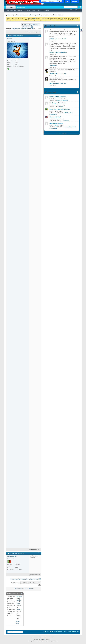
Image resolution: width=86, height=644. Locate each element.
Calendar (20, 10)
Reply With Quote (35, 549)
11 (24, 27)
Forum (11, 7)
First (35, 25)
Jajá (56, 111)
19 (26, 27)
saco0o (56, 125)
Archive (65, 632)
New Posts (10, 10)
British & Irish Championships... (58, 52)
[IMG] (18, 604)
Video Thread (53, 65)
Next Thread (29, 589)
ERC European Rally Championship (30, 15)
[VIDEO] (19, 609)
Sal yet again (58, 99)
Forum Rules (18, 622)
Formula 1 (62, 107)
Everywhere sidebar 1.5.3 (62, 134)
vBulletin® (43, 640)
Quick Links (46, 10)
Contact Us (46, 632)
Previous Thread (19, 589)
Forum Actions (36, 10)
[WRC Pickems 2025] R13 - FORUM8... (60, 109)
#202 (39, 553)
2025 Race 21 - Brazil (55, 117)
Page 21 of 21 (27, 25)
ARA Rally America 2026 (56, 123)
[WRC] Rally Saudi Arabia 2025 (58, 39)
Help (67, 1)
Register (75, 1)
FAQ (15, 10)
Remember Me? (46, 4)
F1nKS (56, 119)
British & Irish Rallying (63, 100)
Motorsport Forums (56, 632)
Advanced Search (75, 10)
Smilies (19, 600)
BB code (19, 596)
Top (39, 584)
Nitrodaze (57, 105)
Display (37, 32)
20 (29, 27)
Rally (16, 15)
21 (32, 27)
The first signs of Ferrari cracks (58, 103)
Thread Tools (29, 32)
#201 (39, 35)
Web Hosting (72, 632)
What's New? (21, 7)
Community (27, 10)
